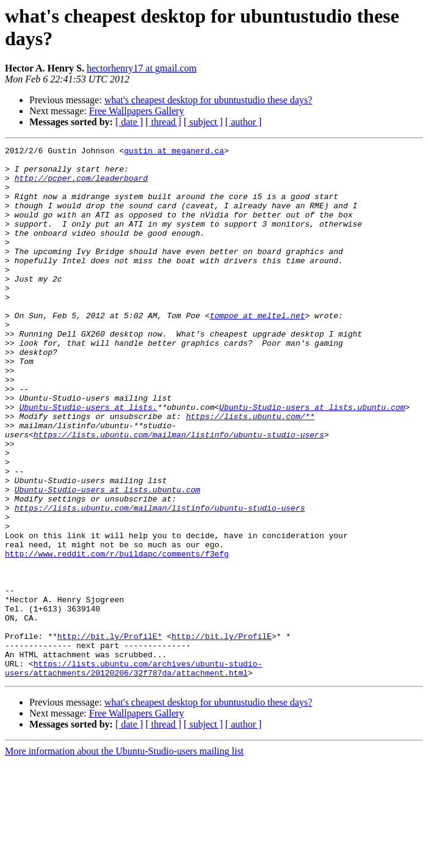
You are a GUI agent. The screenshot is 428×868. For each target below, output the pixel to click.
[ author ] (244, 122)
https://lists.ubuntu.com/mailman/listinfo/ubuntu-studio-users (179, 493)
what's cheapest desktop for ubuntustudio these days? (209, 100)
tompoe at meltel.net (257, 350)
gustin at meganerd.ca (174, 152)
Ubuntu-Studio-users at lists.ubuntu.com (312, 460)
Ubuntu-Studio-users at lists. (88, 460)
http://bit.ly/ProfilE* (110, 735)
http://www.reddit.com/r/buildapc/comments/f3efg (117, 636)
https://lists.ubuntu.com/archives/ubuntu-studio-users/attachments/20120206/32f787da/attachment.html (133, 773)
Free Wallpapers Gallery (137, 111)
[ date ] (129, 122)
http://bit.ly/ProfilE (222, 735)
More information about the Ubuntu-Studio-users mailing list (124, 857)
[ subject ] (203, 122)
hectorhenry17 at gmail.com (142, 68)
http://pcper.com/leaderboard (81, 185)
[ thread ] (163, 122)
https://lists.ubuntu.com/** (250, 471)
